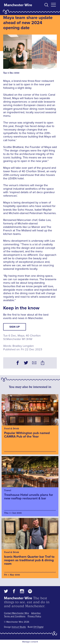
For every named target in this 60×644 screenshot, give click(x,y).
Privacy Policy (34, 616)
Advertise (36, 613)
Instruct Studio (19, 627)
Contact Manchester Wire (16, 613)
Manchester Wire (18, 5)
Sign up (15, 327)
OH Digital (38, 627)
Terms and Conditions (15, 616)
